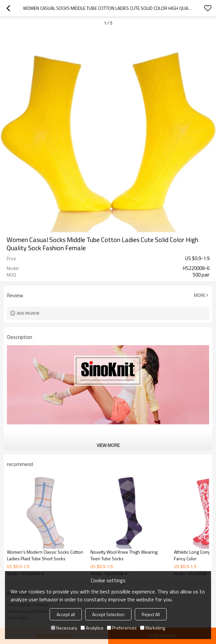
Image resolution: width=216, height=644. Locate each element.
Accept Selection (108, 614)
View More (108, 445)
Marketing (153, 628)
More (200, 295)
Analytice (92, 628)
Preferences (122, 628)
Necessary (64, 628)
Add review (28, 313)
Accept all (66, 614)
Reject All (151, 614)
